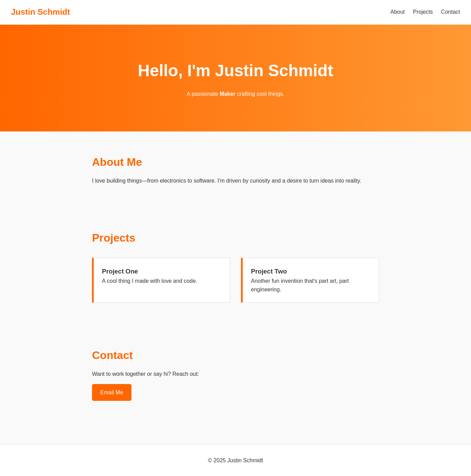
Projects (423, 12)
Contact (451, 12)
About (398, 12)
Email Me (112, 392)
